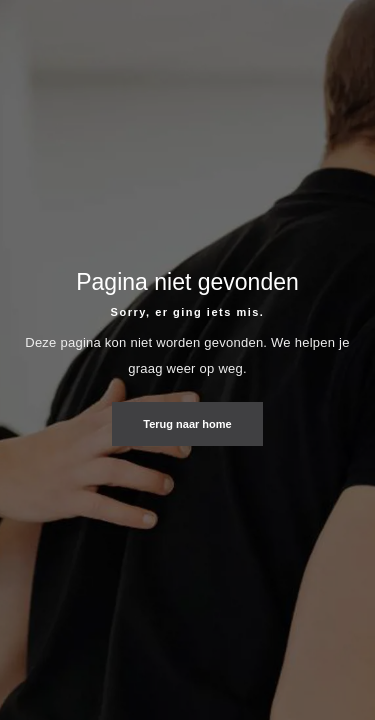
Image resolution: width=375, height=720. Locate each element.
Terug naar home (187, 424)
